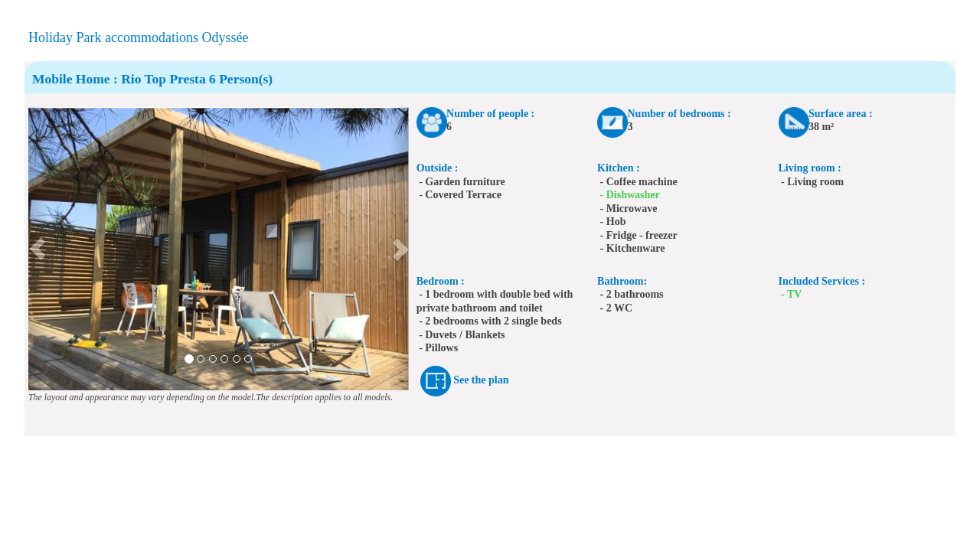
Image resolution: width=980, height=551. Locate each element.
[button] (38, 249)
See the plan (481, 380)
